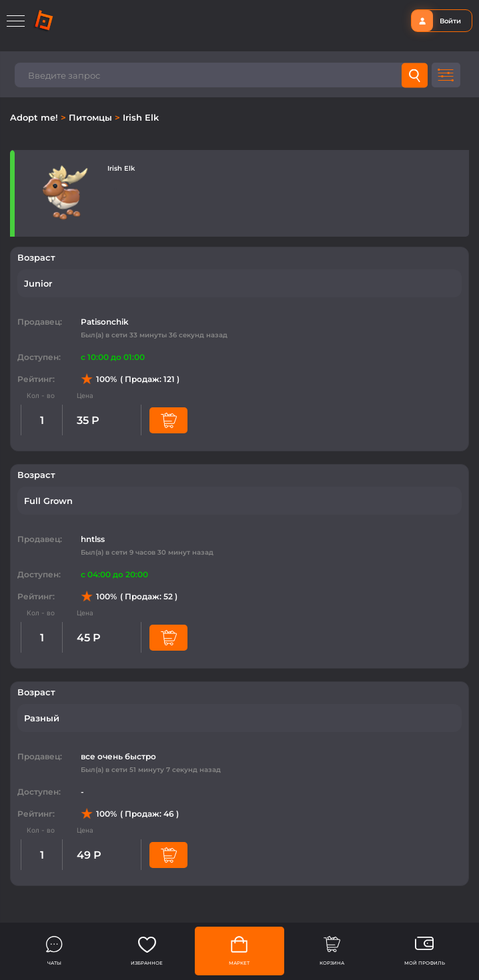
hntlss (93, 539)
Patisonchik (105, 322)
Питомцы (92, 117)
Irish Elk (141, 117)
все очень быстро (118, 756)
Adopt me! (35, 117)
